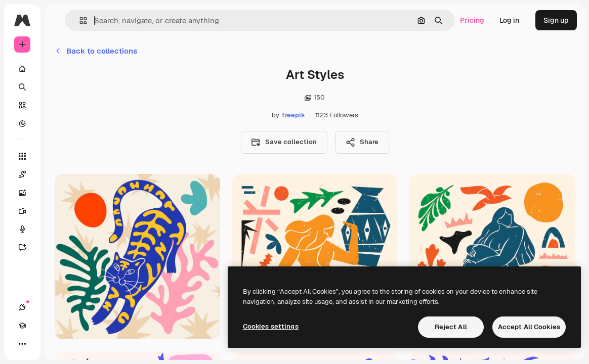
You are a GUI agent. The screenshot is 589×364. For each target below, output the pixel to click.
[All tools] (22, 156)
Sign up (556, 20)
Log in (509, 20)
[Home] (22, 69)
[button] (79, 20)
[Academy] (22, 326)
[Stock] (22, 105)
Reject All (451, 327)
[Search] (22, 87)
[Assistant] (27, 247)
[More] (22, 344)
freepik (293, 115)
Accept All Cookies (529, 327)
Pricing (472, 20)
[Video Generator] (27, 211)
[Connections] (22, 307)
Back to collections (96, 51)
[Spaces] (27, 174)
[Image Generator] (27, 193)
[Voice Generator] (27, 229)
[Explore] (22, 123)
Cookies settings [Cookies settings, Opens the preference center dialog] (271, 326)
